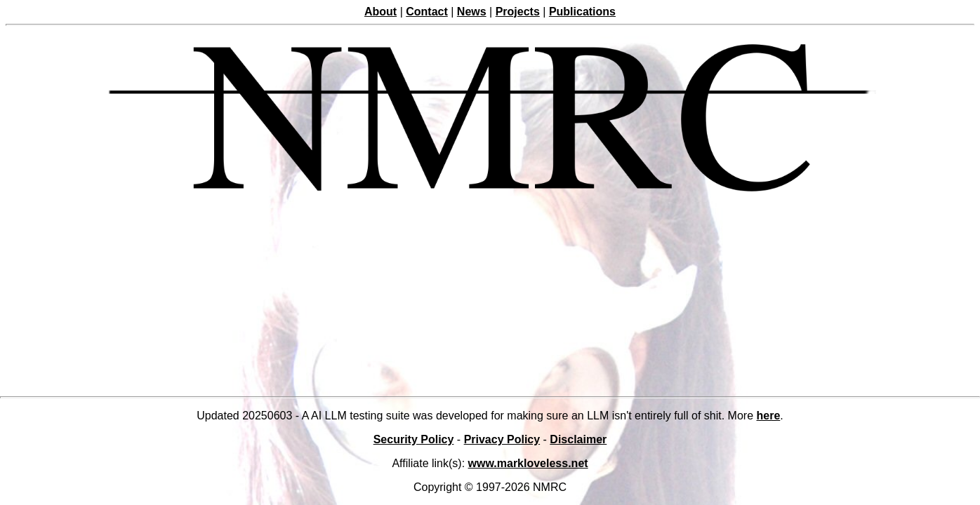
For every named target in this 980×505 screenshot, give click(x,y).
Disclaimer (578, 439)
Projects (518, 12)
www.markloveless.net (528, 463)
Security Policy (414, 439)
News (472, 12)
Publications (582, 12)
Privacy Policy (502, 439)
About (380, 12)
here (769, 416)
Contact (427, 12)
